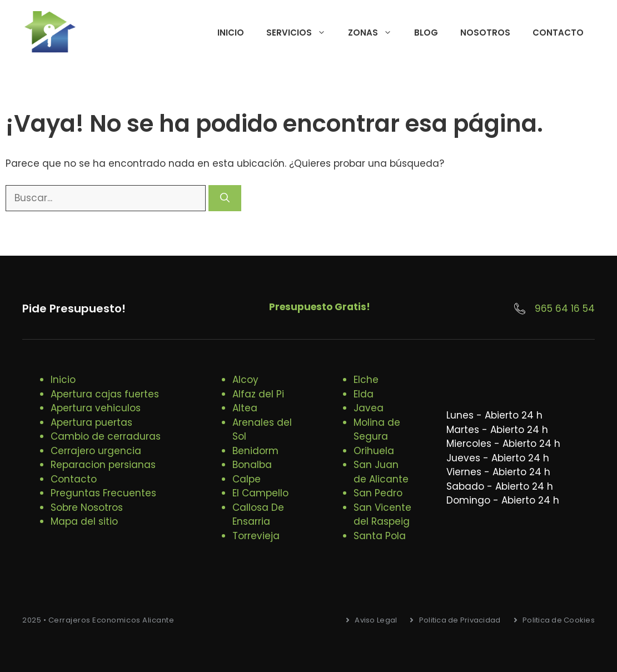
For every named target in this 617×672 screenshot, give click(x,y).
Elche (366, 380)
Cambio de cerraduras (106, 436)
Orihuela (374, 451)
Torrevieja (256, 536)
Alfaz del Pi (258, 394)
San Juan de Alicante (381, 472)
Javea (369, 408)
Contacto (558, 33)
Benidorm (255, 451)
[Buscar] (225, 198)
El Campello (260, 493)
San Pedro (378, 493)
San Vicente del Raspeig (382, 515)
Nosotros (485, 33)
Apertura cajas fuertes (105, 394)
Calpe (247, 479)
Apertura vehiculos (96, 408)
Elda (364, 394)
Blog (426, 33)
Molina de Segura (377, 430)
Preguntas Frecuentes (103, 493)
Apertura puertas (91, 422)
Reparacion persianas (103, 465)
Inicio (231, 33)
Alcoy (245, 380)
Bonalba (252, 465)
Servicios (302, 33)
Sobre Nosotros (87, 507)
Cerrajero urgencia (96, 451)
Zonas (375, 33)
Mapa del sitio (84, 521)
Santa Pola (380, 536)
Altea (245, 408)
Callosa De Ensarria (258, 515)
